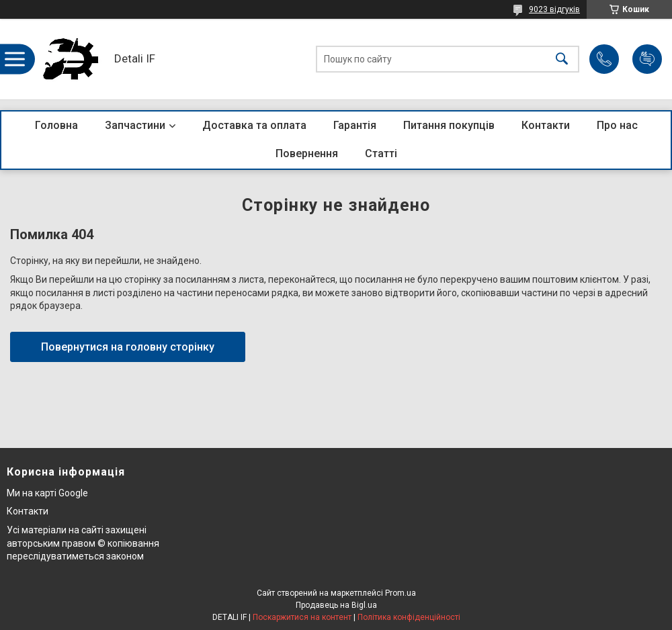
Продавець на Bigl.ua (336, 605)
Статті (381, 153)
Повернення (307, 153)
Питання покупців (449, 125)
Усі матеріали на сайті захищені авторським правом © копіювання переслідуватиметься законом (83, 543)
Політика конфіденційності (409, 617)
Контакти (546, 125)
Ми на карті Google (47, 493)
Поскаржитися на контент (302, 617)
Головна (56, 125)
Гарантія (355, 125)
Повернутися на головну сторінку (128, 347)
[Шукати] (562, 59)
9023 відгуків (554, 9)
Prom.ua (401, 593)
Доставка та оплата (254, 125)
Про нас (617, 125)
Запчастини (135, 125)
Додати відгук (647, 59)
